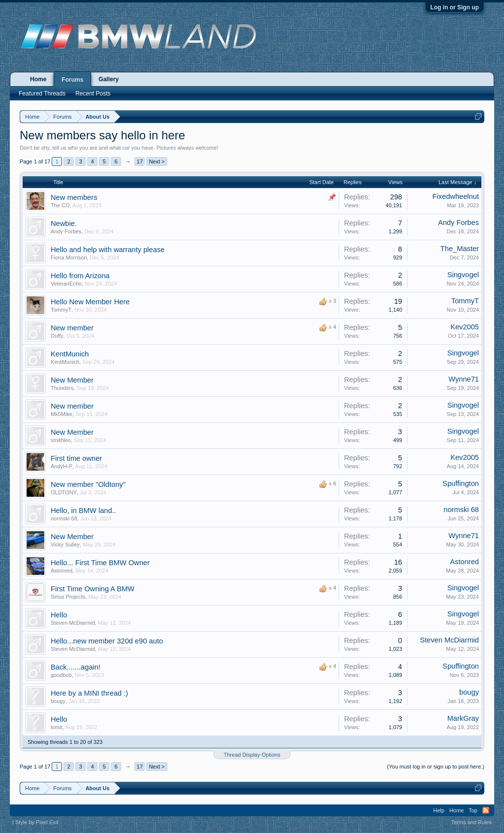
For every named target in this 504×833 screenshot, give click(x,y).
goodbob (61, 675)
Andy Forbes (66, 231)
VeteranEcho (66, 284)
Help (439, 810)
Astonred (62, 571)
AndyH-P (62, 466)
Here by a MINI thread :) (89, 693)
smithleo (61, 440)
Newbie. (64, 224)
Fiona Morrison (69, 257)
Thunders (62, 388)
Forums (72, 80)
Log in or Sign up (455, 7)
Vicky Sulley (65, 545)
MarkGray (463, 718)
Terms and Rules (471, 822)
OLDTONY (64, 492)
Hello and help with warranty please (108, 250)
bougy (58, 701)
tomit (57, 727)
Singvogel (463, 275)
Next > (157, 161)
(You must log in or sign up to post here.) (436, 767)
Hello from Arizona (80, 276)
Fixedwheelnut (456, 196)
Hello (59, 615)
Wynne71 (464, 379)
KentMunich (70, 354)
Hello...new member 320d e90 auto (107, 641)
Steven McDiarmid (73, 623)
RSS (486, 810)
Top (473, 810)
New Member (72, 380)
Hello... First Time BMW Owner (100, 563)
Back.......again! (76, 667)
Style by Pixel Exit (37, 822)
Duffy (57, 336)
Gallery (109, 79)
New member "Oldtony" (88, 484)
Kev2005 (465, 327)
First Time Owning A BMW (93, 589)
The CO (60, 205)
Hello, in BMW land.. (83, 511)
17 (140, 161)
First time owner (76, 458)
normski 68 (64, 518)
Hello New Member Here (90, 302)
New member (72, 328)
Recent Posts (93, 94)
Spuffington (461, 483)
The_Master (460, 249)
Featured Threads (42, 94)
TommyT (61, 310)
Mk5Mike (62, 414)
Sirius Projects (68, 597)
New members (74, 197)
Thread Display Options (252, 755)
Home (38, 79)
